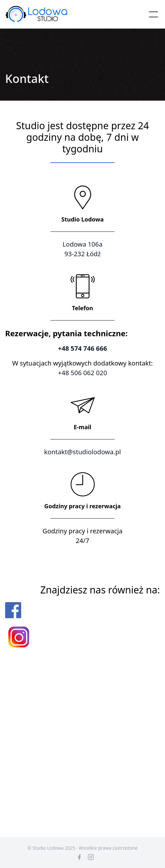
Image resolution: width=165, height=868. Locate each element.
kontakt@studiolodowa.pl (82, 452)
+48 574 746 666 (83, 348)
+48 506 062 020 (83, 373)
